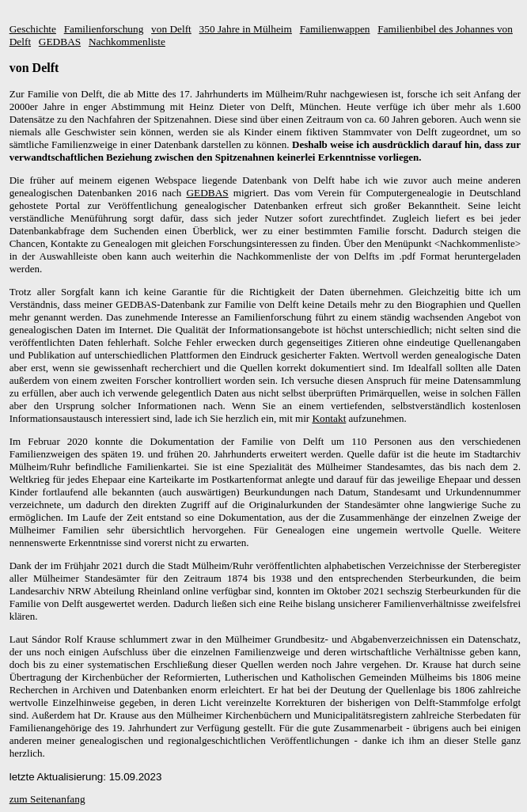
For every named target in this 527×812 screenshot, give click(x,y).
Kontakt (329, 418)
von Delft (171, 29)
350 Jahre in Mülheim (246, 29)
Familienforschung (104, 29)
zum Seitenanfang (47, 799)
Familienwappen (335, 29)
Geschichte (33, 29)
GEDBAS (60, 42)
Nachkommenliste (127, 42)
